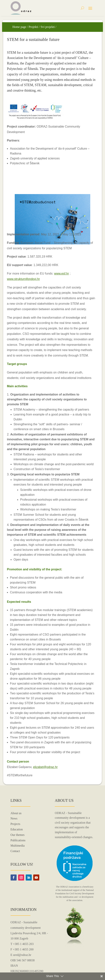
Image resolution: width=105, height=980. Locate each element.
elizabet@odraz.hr (45, 767)
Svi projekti (48, 27)
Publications (18, 840)
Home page (19, 27)
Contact (15, 851)
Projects (15, 824)
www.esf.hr (62, 273)
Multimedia (18, 846)
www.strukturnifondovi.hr (23, 279)
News (14, 818)
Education (17, 829)
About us (16, 813)
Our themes (18, 835)
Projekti (34, 27)
